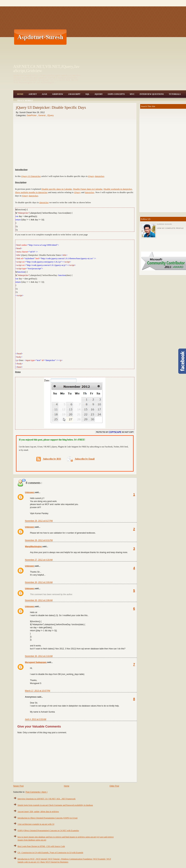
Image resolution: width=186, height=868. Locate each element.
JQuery (99, 94)
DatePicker (32, 115)
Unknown (30, 492)
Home (20, 94)
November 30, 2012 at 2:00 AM (39, 582)
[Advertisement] (124, 37)
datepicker (100, 176)
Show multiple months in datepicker (31, 192)
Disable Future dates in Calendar (88, 189)
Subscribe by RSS (49, 459)
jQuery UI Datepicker (31, 176)
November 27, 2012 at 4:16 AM (39, 560)
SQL (87, 94)
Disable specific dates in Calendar (57, 189)
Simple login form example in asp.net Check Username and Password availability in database (55, 805)
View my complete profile (170, 228)
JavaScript (74, 94)
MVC (132, 94)
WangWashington (34, 547)
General (42, 115)
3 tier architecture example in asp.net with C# (36, 824)
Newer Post (18, 786)
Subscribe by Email (81, 459)
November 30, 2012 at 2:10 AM (39, 656)
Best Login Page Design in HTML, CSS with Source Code (41, 846)
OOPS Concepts (116, 94)
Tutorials (175, 94)
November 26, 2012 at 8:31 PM (39, 540)
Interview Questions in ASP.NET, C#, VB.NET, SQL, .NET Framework (47, 799)
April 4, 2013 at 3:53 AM (36, 719)
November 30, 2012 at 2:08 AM (39, 600)
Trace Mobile (25, 100)
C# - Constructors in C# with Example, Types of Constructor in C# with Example (50, 853)
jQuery (91, 176)
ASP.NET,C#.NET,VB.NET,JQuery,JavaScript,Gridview (46, 69)
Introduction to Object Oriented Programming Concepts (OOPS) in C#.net (48, 818)
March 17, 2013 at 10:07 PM (38, 691)
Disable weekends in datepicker (118, 189)
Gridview (58, 94)
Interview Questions (152, 94)
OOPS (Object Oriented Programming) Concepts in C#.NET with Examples (48, 831)
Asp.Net (33, 94)
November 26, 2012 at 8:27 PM (39, 521)
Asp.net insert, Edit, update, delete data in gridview (38, 812)
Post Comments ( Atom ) (37, 792)
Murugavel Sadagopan (36, 662)
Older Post (114, 786)
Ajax (45, 94)
